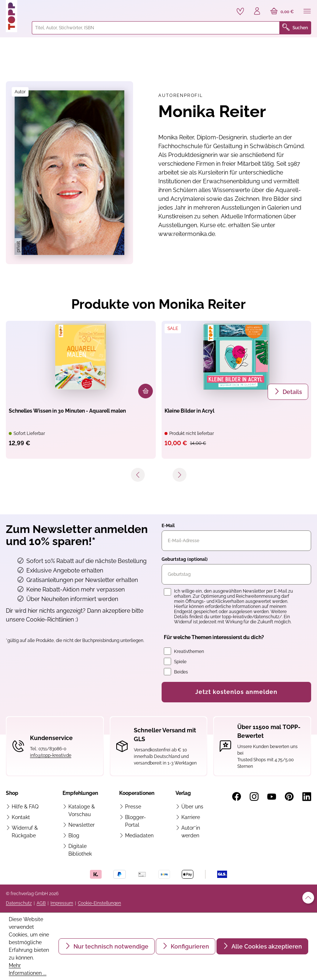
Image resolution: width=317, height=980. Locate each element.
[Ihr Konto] (257, 12)
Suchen (295, 28)
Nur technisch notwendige (110, 947)
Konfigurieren (189, 947)
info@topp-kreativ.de (51, 755)
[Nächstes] (180, 475)
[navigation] (158, 478)
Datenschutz (19, 903)
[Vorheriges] (138, 475)
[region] (69, 173)
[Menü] (307, 12)
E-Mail (168, 526)
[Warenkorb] (282, 12)
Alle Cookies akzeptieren (266, 947)
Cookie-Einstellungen (99, 903)
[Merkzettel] (240, 11)
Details (292, 392)
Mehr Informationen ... (28, 969)
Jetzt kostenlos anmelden (236, 692)
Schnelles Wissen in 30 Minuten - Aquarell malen (67, 411)
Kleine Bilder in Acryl (189, 411)
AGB (41, 903)
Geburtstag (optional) (185, 559)
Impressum (62, 903)
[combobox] (156, 28)
